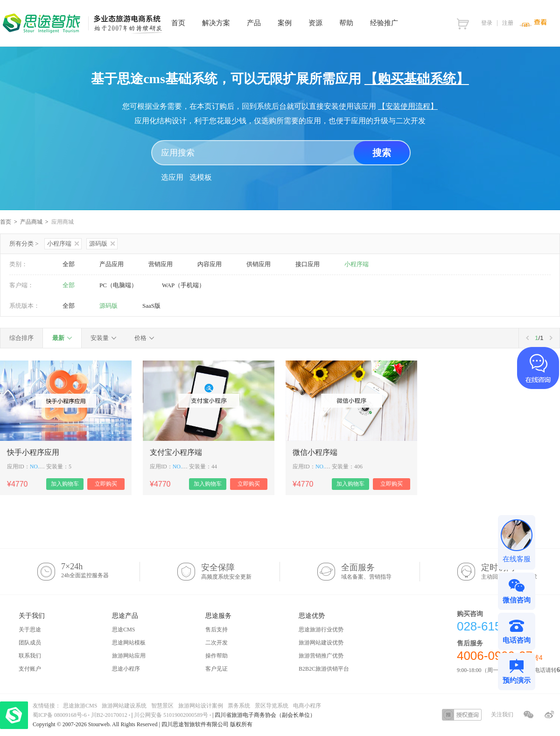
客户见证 (217, 669)
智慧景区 (162, 706)
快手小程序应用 (33, 452)
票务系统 (239, 706)
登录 (487, 23)
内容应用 (210, 264)
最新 (58, 338)
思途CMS (123, 630)
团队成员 (30, 643)
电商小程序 (307, 706)
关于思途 (30, 630)
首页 (6, 222)
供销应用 (259, 264)
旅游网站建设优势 (321, 643)
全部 (69, 264)
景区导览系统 (272, 706)
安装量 (100, 338)
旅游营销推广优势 (321, 656)
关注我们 (502, 715)
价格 (140, 338)
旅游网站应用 (129, 656)
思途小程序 (126, 669)
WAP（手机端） (183, 285)
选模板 (201, 177)
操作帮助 (217, 656)
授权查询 (462, 715)
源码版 (102, 244)
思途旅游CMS (80, 706)
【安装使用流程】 (408, 106)
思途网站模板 (129, 643)
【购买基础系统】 (417, 79)
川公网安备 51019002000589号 (171, 715)
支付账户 (30, 669)
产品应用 (112, 264)
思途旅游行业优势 (321, 630)
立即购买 (106, 484)
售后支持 (217, 630)
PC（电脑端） (118, 285)
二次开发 (217, 643)
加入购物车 (65, 484)
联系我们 (30, 656)
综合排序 (21, 338)
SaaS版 (151, 306)
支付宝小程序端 (176, 452)
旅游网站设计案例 (201, 706)
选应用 (172, 177)
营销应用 (161, 264)
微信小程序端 (315, 452)
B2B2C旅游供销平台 (324, 669)
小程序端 (63, 244)
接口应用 (308, 264)
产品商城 (31, 222)
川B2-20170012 (110, 715)
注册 (508, 23)
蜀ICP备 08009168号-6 (60, 715)
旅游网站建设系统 (124, 706)
